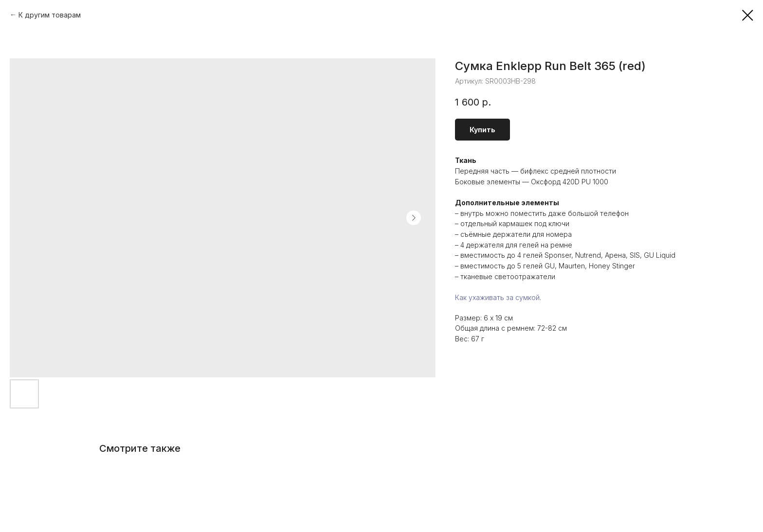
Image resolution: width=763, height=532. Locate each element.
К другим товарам (50, 15)
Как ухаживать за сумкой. (498, 297)
